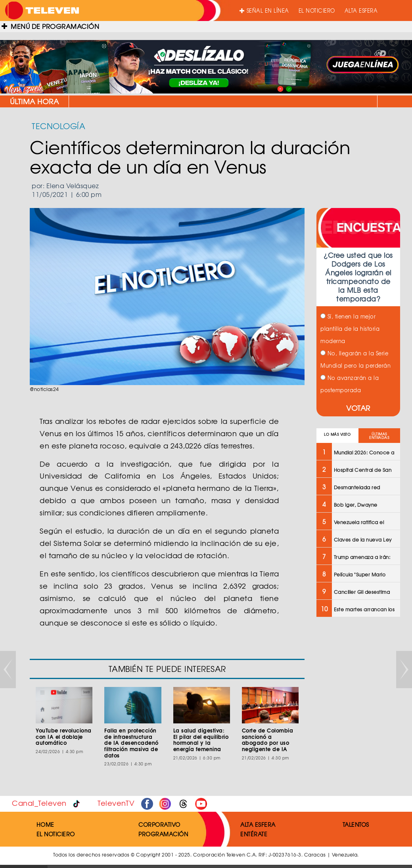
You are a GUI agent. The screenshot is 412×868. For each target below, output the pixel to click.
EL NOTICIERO (317, 10)
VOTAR (358, 408)
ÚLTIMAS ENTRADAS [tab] (379, 436)
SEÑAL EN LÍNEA (264, 10)
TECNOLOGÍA (58, 126)
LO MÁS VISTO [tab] (337, 434)
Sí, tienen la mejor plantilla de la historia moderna (350, 329)
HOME (45, 824)
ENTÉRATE (254, 834)
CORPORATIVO (159, 824)
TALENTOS (356, 824)
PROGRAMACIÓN (163, 834)
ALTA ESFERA (361, 10)
